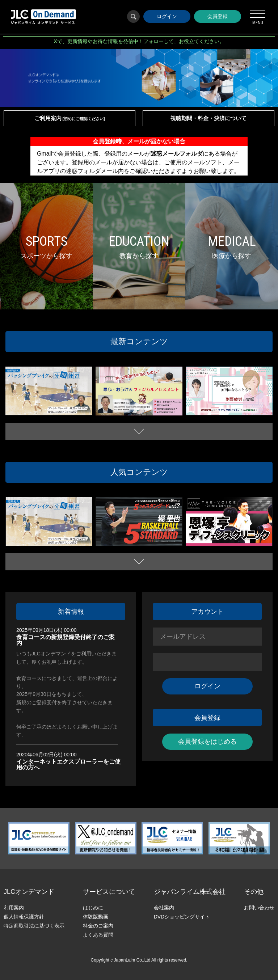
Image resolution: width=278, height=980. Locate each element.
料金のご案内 (98, 926)
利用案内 (14, 908)
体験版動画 (96, 917)
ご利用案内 (70, 118)
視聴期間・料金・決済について (208, 118)
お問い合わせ (259, 908)
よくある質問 (98, 935)
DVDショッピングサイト (182, 917)
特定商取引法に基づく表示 (34, 926)
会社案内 (164, 908)
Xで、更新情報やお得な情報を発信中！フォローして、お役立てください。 (139, 41)
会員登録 (218, 16)
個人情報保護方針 (24, 917)
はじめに (93, 908)
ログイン (167, 16)
